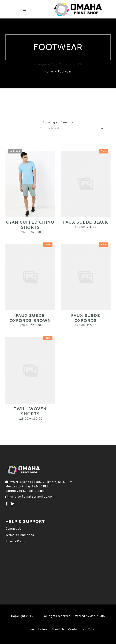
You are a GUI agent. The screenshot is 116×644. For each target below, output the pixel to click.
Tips (91, 629)
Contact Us (14, 529)
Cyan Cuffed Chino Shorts (30, 225)
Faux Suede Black (86, 222)
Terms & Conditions (20, 535)
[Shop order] (58, 128)
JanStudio (98, 616)
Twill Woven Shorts (30, 411)
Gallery (43, 629)
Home (49, 71)
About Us (58, 629)
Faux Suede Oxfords (86, 318)
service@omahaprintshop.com (32, 497)
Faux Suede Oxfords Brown (30, 318)
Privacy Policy (16, 541)
